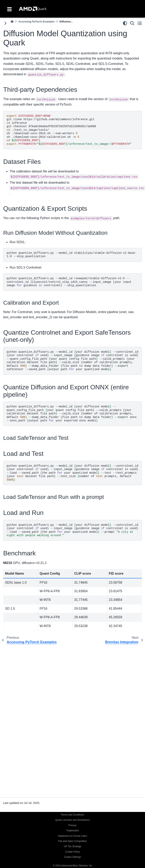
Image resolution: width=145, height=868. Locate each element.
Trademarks (72, 831)
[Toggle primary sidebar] (5, 23)
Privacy (72, 825)
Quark (42, 9)
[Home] (12, 22)
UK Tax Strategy (72, 846)
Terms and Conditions (72, 815)
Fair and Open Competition (72, 841)
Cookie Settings (72, 857)
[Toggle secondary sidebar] (140, 23)
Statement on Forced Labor (72, 836)
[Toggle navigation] (9, 9)
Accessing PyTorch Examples (36, 22)
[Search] (132, 23)
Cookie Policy (73, 852)
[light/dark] (125, 23)
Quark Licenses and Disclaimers (72, 820)
